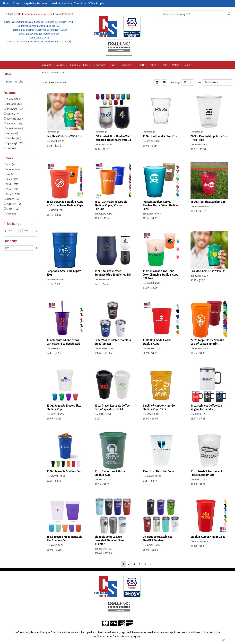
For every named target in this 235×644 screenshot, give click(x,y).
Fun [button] (112, 65)
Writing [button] (175, 65)
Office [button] (153, 65)
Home (7, 4)
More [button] (187, 65)
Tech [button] (164, 65)
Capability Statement (37, 4)
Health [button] (141, 65)
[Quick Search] (192, 14)
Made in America (62, 4)
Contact (17, 4)
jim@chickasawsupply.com (38, 14)
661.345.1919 (15, 14)
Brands (74, 65)
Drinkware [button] (100, 65)
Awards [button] (61, 65)
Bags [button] (86, 65)
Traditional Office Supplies (90, 4)
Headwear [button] (126, 65)
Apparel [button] (47, 65)
